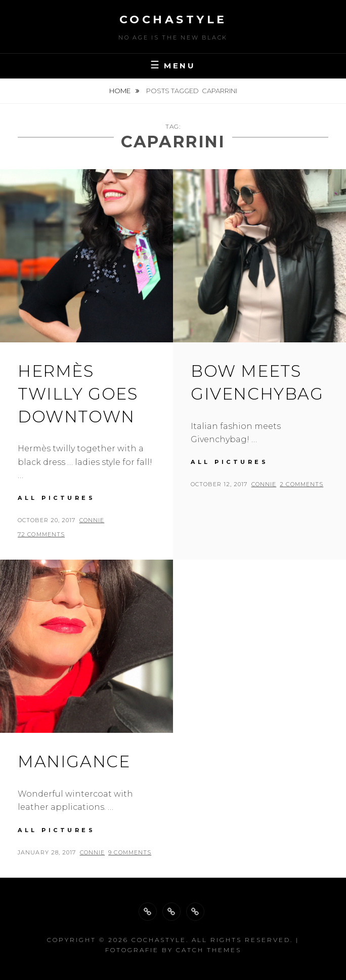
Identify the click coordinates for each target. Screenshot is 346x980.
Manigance (74, 761)
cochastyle (173, 19)
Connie (92, 520)
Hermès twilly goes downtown (78, 394)
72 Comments (41, 534)
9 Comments (130, 852)
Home (121, 91)
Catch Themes (209, 950)
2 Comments (301, 484)
